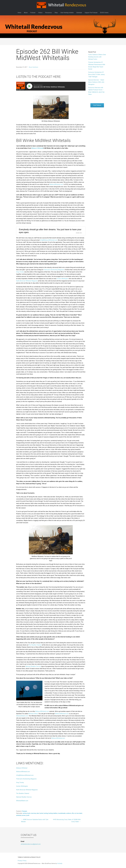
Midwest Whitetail (22, 768)
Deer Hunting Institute (67, 13)
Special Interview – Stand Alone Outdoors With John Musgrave (96, 82)
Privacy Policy (22, 861)
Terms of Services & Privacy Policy (29, 857)
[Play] (30, 86)
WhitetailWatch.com (22, 716)
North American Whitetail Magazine (27, 281)
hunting (46, 813)
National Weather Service (33, 666)
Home (19, 13)
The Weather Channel (35, 645)
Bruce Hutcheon (34, 67)
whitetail (19, 815)
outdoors (69, 813)
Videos (40, 13)
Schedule (79, 13)
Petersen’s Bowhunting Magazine (54, 270)
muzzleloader (62, 813)
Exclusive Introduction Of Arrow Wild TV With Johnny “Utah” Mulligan (97, 74)
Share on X (79, 233)
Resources (49, 13)
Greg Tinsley (20, 272)
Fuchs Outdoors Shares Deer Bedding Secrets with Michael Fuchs (97, 57)
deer (38, 813)
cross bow (33, 813)
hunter (41, 813)
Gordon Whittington (63, 279)
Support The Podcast (91, 13)
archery (25, 813)
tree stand (79, 813)
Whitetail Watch (33, 714)
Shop (56, 13)
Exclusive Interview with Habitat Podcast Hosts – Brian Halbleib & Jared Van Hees (96, 91)
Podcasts (24, 811)
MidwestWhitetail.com (56, 184)
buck (29, 813)
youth (28, 815)
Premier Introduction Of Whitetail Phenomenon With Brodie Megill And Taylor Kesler (97, 66)
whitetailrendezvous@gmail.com (31, 844)
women (24, 815)
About (26, 13)
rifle (73, 813)
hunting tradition (53, 813)
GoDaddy (60, 864)
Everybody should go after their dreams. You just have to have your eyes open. (50, 231)
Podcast (33, 13)
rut (75, 813)
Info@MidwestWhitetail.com (49, 240)
